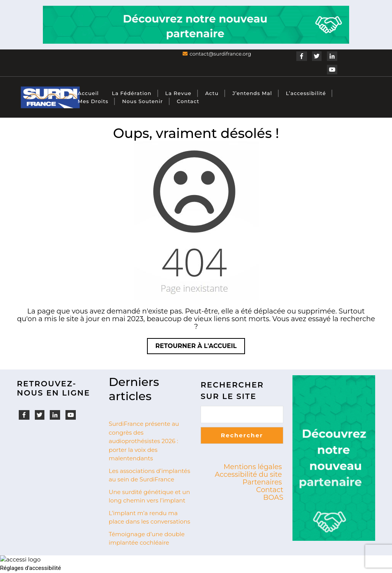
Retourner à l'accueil (200, 348)
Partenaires (262, 482)
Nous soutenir (143, 101)
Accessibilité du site (248, 474)
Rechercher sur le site (232, 391)
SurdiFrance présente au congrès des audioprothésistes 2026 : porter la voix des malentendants (144, 441)
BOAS (273, 497)
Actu (212, 93)
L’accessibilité (306, 93)
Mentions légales (253, 467)
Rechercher (242, 435)
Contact (188, 101)
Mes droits (93, 101)
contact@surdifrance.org (220, 54)
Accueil (88, 93)
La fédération (131, 93)
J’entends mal (252, 93)
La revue (178, 93)
